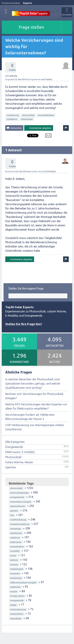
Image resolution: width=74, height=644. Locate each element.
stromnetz (15, 574)
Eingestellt (10, 79)
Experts (28, 3)
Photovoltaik (13, 457)
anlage (13, 605)
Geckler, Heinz (37, 171)
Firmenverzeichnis (11, 3)
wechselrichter (17, 547)
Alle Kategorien (15, 442)
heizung (14, 565)
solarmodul (15, 587)
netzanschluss (17, 614)
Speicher (11, 467)
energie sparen (17, 596)
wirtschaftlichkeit (46, 115)
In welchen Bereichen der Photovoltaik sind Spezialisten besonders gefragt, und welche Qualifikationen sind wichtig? (33, 384)
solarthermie (16, 533)
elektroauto (16, 542)
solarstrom (15, 538)
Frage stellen (31, 27)
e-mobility (15, 551)
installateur (12, 119)
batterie (14, 560)
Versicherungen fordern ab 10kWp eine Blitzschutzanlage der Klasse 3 (30, 417)
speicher (14, 511)
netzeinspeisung (18, 610)
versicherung (13, 115)
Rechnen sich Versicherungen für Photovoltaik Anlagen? (34, 396)
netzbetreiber (17, 569)
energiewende (17, 497)
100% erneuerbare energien (23, 583)
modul (13, 556)
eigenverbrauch (18, 506)
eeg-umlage (16, 618)
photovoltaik (28, 115)
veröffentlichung (18, 520)
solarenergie (27, 119)
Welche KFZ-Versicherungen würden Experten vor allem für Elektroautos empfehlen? (36, 406)
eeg (12, 515)
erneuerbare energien (21, 502)
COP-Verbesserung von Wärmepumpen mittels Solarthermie (35, 427)
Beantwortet (11, 171)
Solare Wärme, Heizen (19, 462)
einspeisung (16, 578)
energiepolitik (17, 601)
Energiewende (34, 79)
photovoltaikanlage (19, 493)
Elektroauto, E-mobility (20, 452)
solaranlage (16, 529)
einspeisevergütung (20, 524)
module (14, 592)
